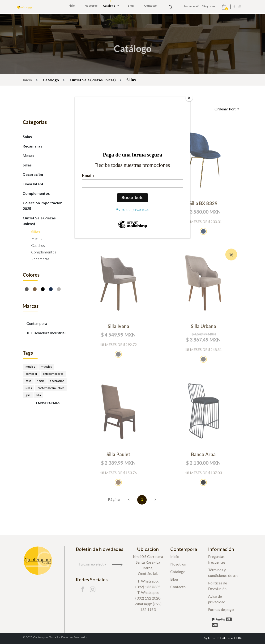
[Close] (189, 98)
